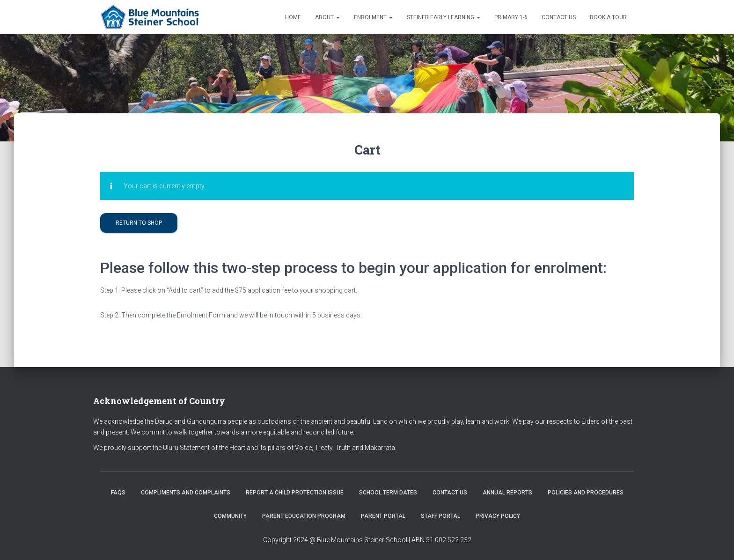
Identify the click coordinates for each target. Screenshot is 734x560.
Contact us (559, 17)
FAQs (118, 493)
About (327, 17)
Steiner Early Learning (444, 17)
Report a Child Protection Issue (295, 493)
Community (230, 516)
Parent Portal (383, 516)
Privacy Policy (498, 516)
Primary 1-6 (511, 17)
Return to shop (139, 223)
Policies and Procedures (586, 493)
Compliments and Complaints (186, 493)
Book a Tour (608, 17)
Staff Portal (440, 516)
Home (293, 17)
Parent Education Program (304, 516)
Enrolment (373, 17)
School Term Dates (388, 493)
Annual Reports (507, 493)
